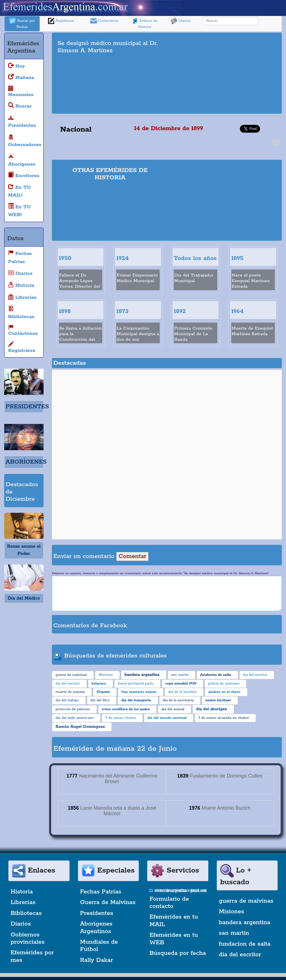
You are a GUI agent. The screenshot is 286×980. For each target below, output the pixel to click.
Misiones (232, 912)
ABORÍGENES (26, 462)
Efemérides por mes (32, 956)
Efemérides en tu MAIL (174, 921)
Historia (22, 892)
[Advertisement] (228, 73)
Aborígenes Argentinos (96, 927)
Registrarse (61, 21)
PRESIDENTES (27, 407)
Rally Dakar (97, 960)
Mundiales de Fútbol (99, 946)
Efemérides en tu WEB (174, 939)
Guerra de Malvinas (108, 902)
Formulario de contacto (169, 903)
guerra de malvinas (246, 901)
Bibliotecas (26, 913)
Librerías (23, 902)
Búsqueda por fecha (178, 953)
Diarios (181, 21)
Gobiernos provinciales (28, 938)
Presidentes (97, 913)
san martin (234, 933)
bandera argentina (245, 922)
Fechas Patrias (101, 892)
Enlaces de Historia (145, 23)
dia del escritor (240, 955)
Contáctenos (104, 21)
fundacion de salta (245, 944)
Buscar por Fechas (22, 23)
